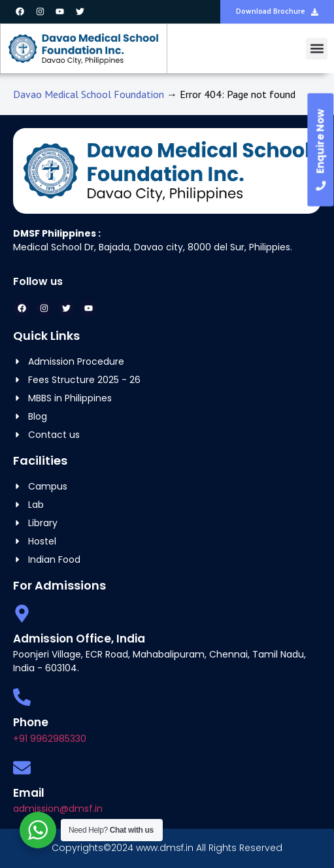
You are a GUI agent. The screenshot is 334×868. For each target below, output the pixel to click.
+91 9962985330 (50, 739)
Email (29, 793)
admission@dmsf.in (58, 809)
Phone (31, 722)
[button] (317, 49)
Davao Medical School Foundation (89, 94)
